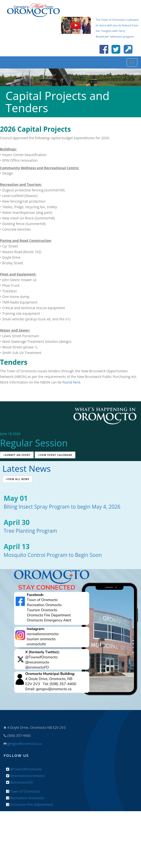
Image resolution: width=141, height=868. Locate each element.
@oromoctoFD (20, 782)
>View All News (17, 479)
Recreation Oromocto (25, 798)
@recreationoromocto (25, 776)
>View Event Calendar (55, 455)
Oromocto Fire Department (30, 804)
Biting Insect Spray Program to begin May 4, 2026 (62, 507)
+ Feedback (71, 826)
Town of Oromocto (23, 791)
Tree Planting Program (30, 531)
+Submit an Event (17, 455)
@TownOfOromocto (24, 769)
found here (71, 382)
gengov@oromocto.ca (25, 744)
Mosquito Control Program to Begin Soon (53, 555)
